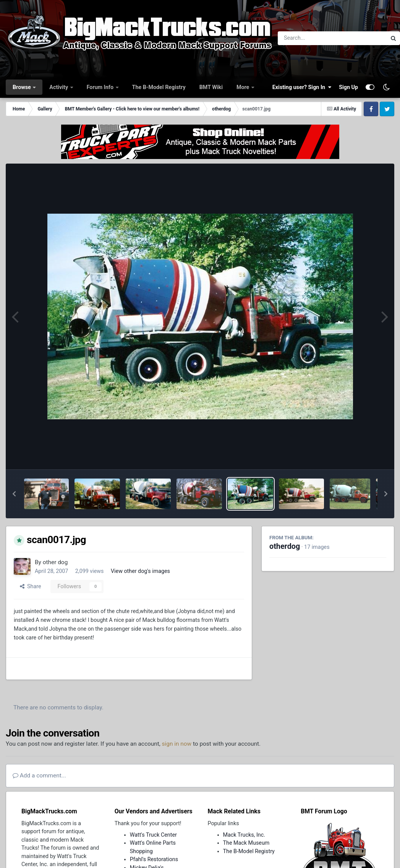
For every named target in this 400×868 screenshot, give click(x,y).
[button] (14, 494)
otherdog (285, 546)
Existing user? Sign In (302, 87)
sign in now (177, 744)
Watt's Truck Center (153, 835)
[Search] (311, 38)
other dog (55, 562)
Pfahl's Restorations (154, 859)
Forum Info (101, 87)
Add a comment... (39, 776)
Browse (22, 87)
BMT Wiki (211, 87)
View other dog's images (140, 571)
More (244, 87)
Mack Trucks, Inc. (244, 835)
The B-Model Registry (159, 87)
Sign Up (348, 87)
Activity (59, 87)
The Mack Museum (246, 843)
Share (31, 586)
